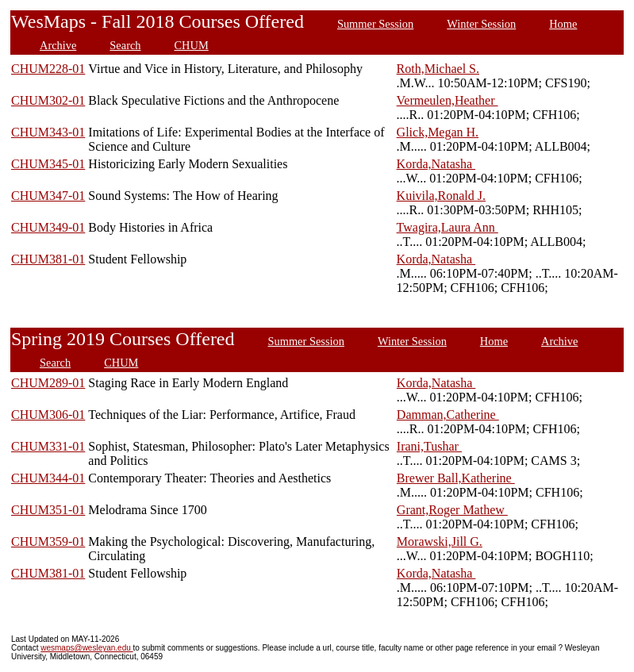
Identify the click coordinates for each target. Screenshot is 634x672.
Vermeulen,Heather (448, 100)
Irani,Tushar (429, 446)
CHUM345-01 (48, 164)
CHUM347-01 (48, 196)
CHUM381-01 (48, 259)
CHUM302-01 (48, 100)
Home (563, 24)
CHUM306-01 (48, 415)
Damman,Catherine (448, 415)
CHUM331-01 (48, 446)
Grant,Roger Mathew (452, 510)
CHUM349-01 (48, 227)
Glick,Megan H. (438, 132)
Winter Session (481, 24)
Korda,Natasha (436, 164)
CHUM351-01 (48, 510)
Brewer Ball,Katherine (456, 478)
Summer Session (375, 24)
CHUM (192, 45)
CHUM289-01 (48, 383)
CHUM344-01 (48, 478)
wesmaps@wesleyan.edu (86, 648)
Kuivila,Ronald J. (441, 196)
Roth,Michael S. (438, 69)
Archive (58, 45)
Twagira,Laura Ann (448, 227)
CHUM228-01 (48, 69)
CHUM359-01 (48, 541)
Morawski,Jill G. (440, 541)
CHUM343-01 (48, 132)
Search (125, 45)
